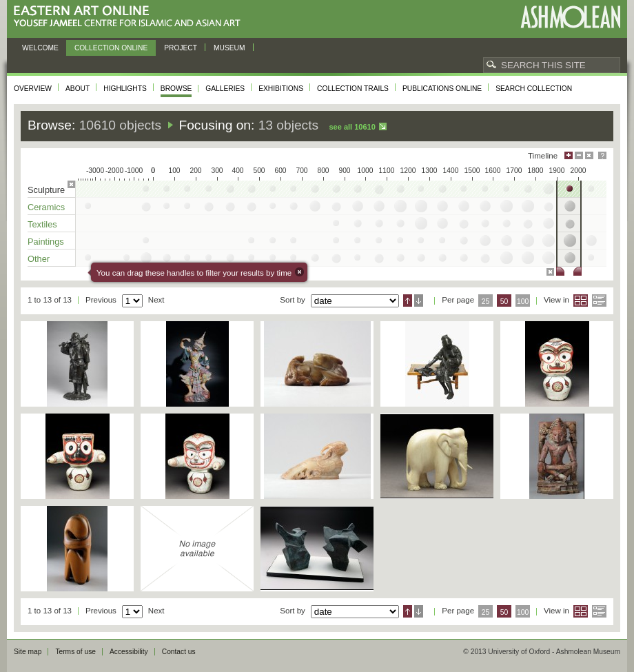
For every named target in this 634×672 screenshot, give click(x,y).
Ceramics (46, 207)
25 (486, 302)
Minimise (579, 155)
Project (181, 48)
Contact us (179, 652)
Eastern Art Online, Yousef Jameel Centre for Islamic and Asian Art (131, 17)
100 (523, 302)
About (78, 89)
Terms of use (75, 652)
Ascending (408, 301)
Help (602, 155)
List (599, 301)
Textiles (42, 224)
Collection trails (353, 89)
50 (504, 302)
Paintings (46, 242)
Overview (33, 89)
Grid (581, 301)
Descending (419, 301)
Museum (229, 48)
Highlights (125, 89)
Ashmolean (570, 17)
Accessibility (129, 652)
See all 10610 (352, 127)
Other (39, 259)
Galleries (225, 89)
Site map (28, 652)
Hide (589, 155)
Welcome (40, 48)
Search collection (534, 89)
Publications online (442, 89)
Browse (176, 89)
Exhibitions (281, 89)
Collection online (111, 48)
